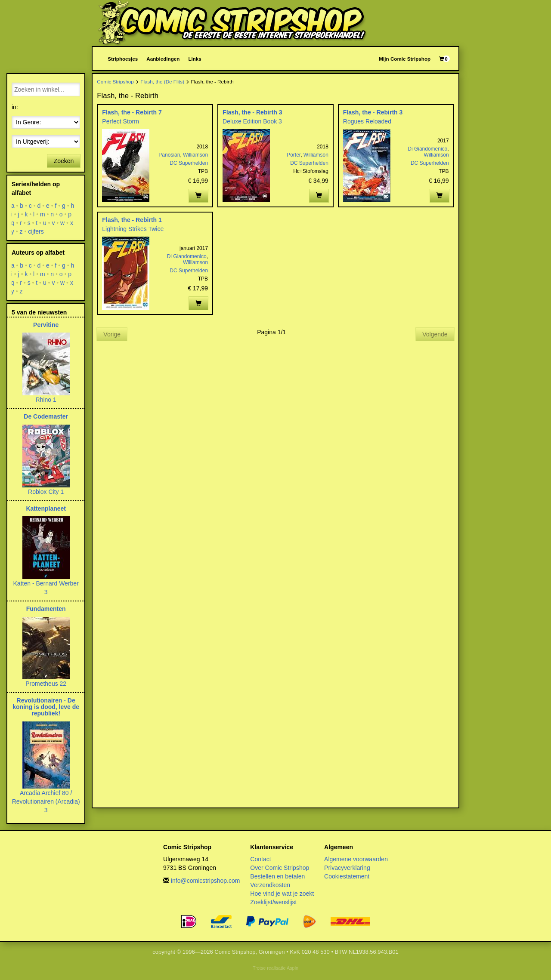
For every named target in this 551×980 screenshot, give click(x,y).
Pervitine (46, 325)
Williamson (195, 155)
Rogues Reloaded (367, 121)
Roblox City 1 (46, 492)
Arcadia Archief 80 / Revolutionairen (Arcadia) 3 (46, 801)
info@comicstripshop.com (206, 881)
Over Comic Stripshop (280, 868)
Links (195, 59)
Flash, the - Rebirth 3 (252, 112)
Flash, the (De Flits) (162, 82)
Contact (260, 859)
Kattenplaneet (46, 508)
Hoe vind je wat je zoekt (282, 894)
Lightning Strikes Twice (133, 229)
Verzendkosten (270, 885)
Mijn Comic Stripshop (405, 59)
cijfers (36, 231)
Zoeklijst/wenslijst (273, 902)
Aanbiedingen (163, 59)
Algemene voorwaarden (356, 859)
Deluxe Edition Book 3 (252, 121)
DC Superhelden (189, 163)
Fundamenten (46, 609)
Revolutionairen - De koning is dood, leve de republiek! (46, 707)
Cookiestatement (347, 876)
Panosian (169, 155)
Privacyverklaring (347, 868)
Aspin (293, 968)
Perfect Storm (121, 121)
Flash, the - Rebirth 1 (132, 220)
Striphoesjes (123, 59)
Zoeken (64, 161)
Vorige (112, 334)
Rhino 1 (46, 400)
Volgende (435, 334)
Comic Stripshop (115, 82)
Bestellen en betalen (277, 876)
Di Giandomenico (427, 149)
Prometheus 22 (46, 684)
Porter (294, 155)
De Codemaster (46, 416)
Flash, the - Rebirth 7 (132, 112)
